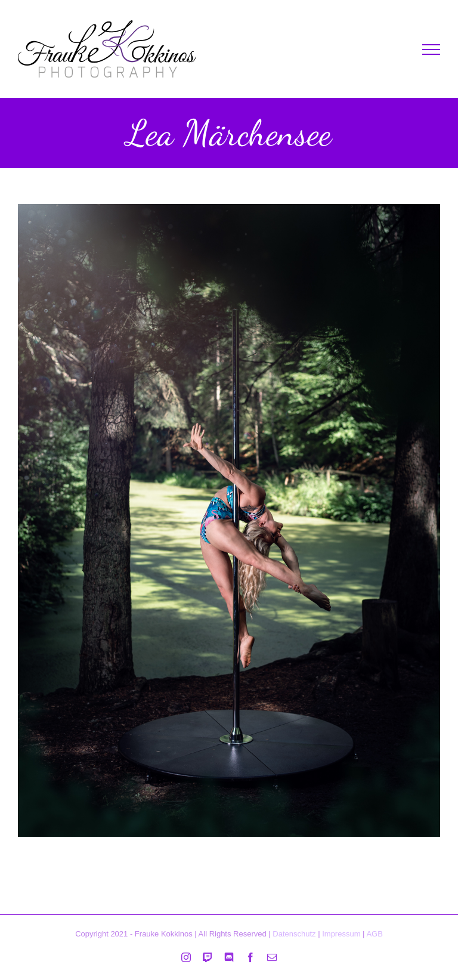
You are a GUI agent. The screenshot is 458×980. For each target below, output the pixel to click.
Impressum (341, 934)
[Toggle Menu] (431, 50)
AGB (374, 934)
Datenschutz (294, 934)
